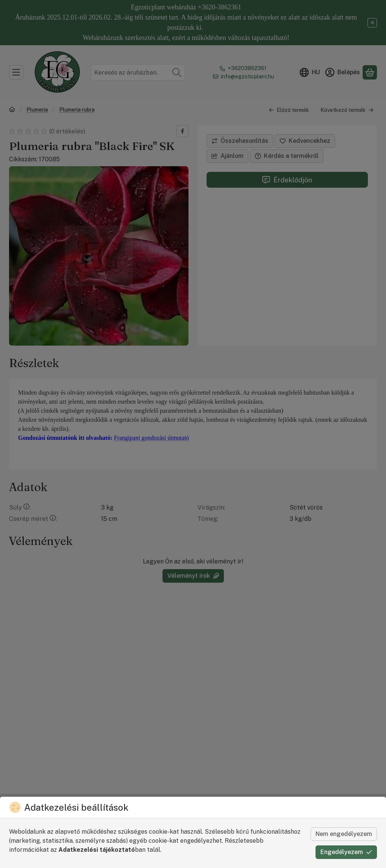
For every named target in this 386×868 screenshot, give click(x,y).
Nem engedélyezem (344, 834)
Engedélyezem (346, 852)
